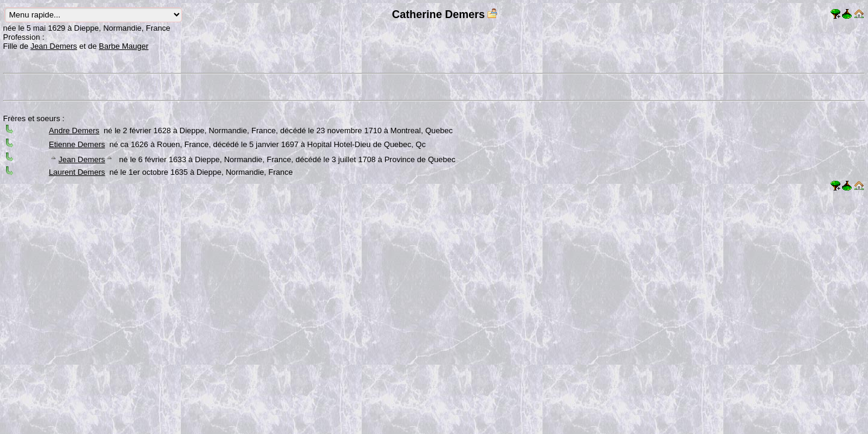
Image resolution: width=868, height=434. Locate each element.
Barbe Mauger (124, 46)
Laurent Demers (77, 172)
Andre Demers (74, 131)
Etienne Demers (77, 144)
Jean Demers (54, 46)
